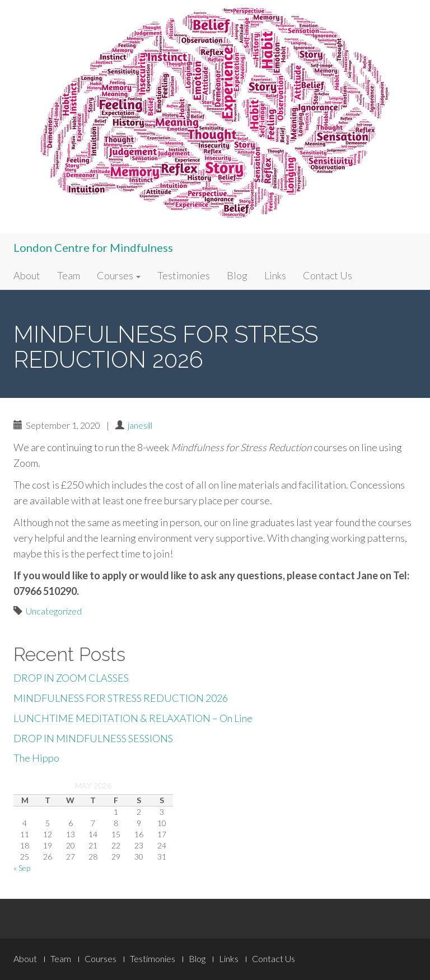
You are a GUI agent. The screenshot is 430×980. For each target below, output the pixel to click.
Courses (119, 275)
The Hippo (36, 758)
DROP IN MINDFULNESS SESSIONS (93, 738)
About (27, 275)
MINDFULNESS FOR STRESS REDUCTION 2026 (121, 698)
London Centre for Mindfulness (93, 247)
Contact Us (328, 275)
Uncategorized (54, 611)
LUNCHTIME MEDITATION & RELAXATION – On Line (133, 718)
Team (69, 275)
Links (275, 275)
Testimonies (184, 275)
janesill (140, 425)
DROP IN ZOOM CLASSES (71, 678)
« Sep (22, 868)
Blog (237, 275)
